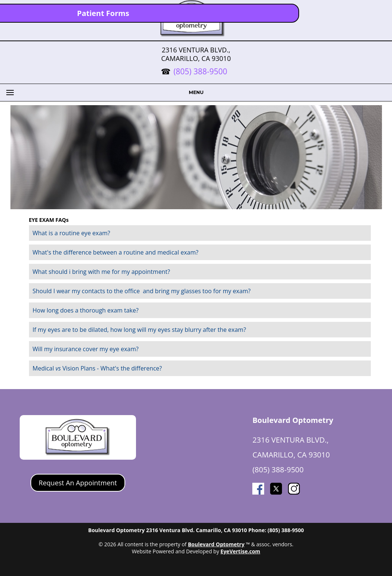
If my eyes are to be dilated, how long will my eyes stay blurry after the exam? (140, 330)
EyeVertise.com (240, 551)
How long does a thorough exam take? (86, 310)
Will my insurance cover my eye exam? (86, 349)
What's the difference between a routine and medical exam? (116, 252)
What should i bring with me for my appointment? (101, 272)
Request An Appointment (78, 483)
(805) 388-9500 (200, 71)
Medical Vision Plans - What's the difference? (97, 368)
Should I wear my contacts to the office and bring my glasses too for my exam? (142, 291)
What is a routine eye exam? (72, 233)
